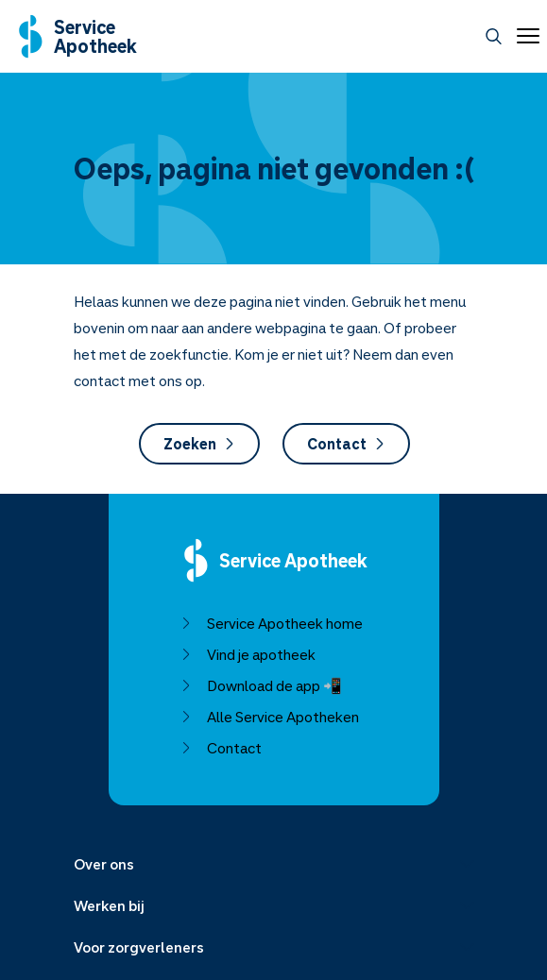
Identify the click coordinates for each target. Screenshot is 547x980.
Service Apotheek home (271, 623)
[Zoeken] (494, 36)
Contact (345, 444)
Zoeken (198, 444)
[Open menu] (524, 36)
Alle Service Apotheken (269, 717)
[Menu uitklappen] (274, 864)
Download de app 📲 (260, 685)
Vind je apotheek (247, 654)
